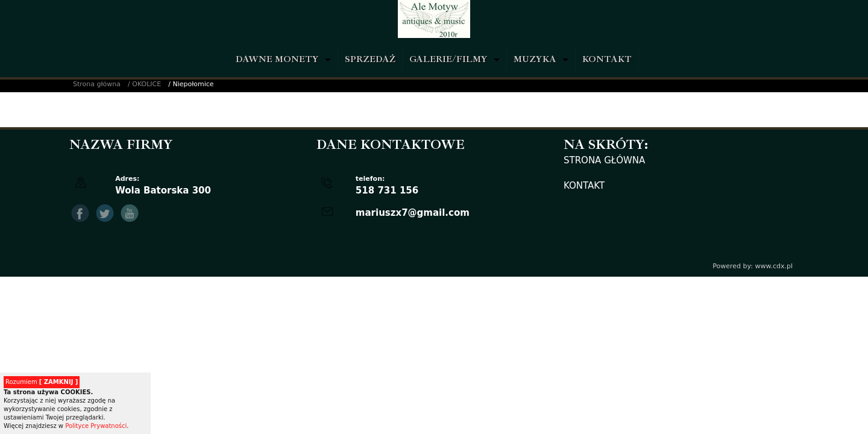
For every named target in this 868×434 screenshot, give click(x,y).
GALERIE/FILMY (448, 59)
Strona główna (97, 84)
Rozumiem (42, 382)
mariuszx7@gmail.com (413, 213)
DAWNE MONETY (277, 59)
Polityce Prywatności (96, 426)
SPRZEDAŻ (370, 59)
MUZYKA (535, 59)
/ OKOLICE (144, 84)
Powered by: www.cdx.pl (753, 266)
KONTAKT (607, 59)
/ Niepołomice (191, 84)
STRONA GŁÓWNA (604, 160)
